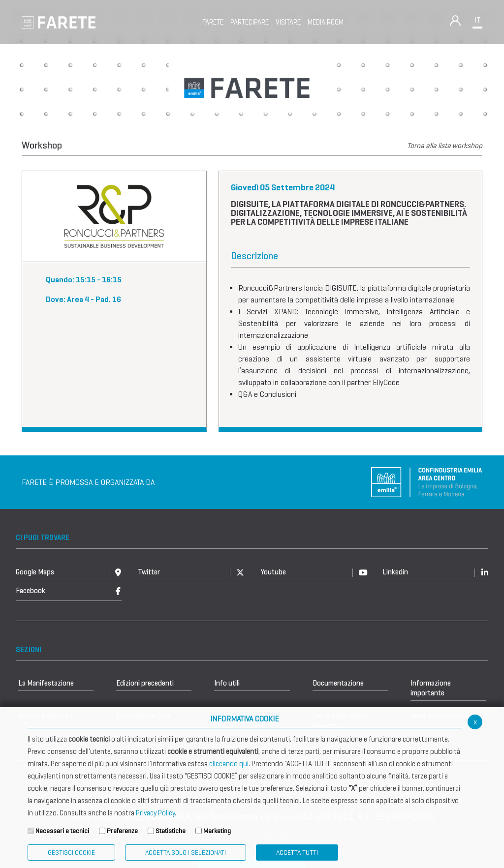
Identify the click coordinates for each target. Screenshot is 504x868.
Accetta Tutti (297, 853)
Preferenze (122, 831)
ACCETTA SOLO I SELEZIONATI (186, 853)
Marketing (217, 831)
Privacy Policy (155, 813)
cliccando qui (229, 764)
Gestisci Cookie (71, 853)
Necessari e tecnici (62, 831)
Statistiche (171, 831)
